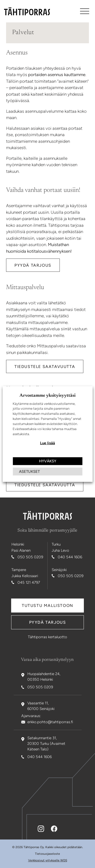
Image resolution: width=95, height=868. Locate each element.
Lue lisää (48, 443)
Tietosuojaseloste (48, 854)
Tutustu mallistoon (48, 606)
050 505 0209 (30, 557)
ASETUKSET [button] (29, 472)
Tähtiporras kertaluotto (48, 637)
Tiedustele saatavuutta (45, 367)
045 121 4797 (29, 582)
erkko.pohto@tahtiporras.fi (50, 722)
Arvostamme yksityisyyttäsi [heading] (48, 395)
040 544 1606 (70, 557)
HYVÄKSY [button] (48, 461)
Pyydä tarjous (33, 265)
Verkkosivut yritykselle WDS (48, 860)
